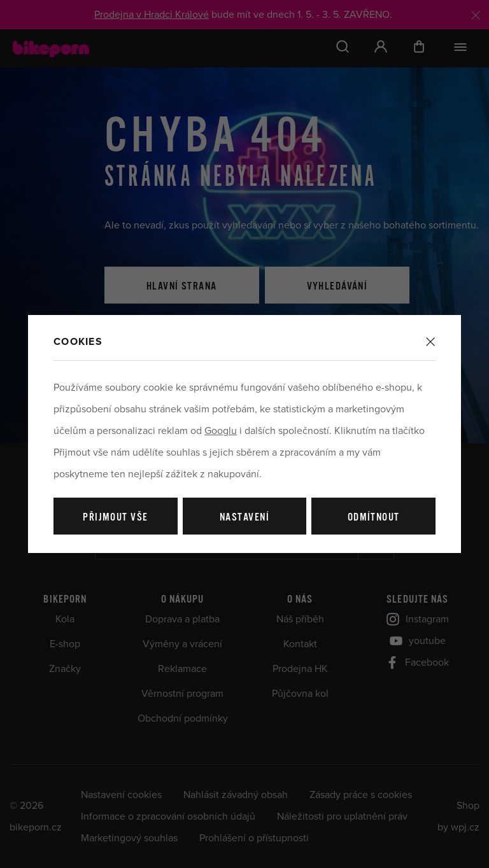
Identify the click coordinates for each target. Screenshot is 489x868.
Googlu (221, 431)
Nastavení (244, 518)
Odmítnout (374, 518)
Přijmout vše (115, 518)
